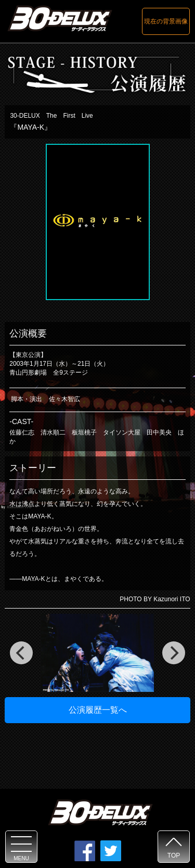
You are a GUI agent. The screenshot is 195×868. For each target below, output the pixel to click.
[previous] (21, 653)
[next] (174, 653)
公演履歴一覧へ (98, 710)
